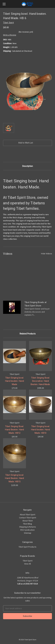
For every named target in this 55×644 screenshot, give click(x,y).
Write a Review (10, 35)
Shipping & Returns (28, 527)
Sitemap (28, 533)
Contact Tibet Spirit (28, 518)
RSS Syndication (27, 530)
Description (27, 166)
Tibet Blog (27, 524)
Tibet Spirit (28, 561)
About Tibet (28, 521)
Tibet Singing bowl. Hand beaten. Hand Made (15, 381)
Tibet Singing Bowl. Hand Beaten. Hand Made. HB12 (14, 430)
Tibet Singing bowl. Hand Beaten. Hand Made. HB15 (14, 478)
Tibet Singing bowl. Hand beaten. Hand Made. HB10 (40, 430)
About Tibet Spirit (27, 515)
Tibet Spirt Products (27, 547)
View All (27, 564)
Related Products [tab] (28, 334)
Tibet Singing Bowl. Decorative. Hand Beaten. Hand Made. (41, 381)
